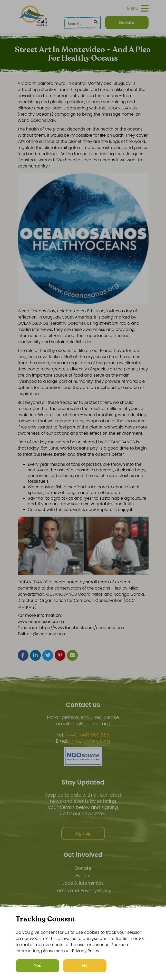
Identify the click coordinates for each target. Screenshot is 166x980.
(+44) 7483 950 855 (87, 735)
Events (83, 876)
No (85, 965)
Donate (83, 868)
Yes (37, 965)
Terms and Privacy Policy (83, 890)
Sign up (83, 833)
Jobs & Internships (83, 883)
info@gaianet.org (90, 741)
